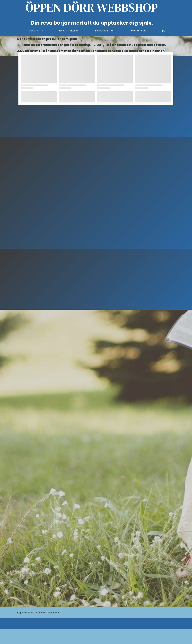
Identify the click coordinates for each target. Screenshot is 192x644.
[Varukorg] (164, 31)
